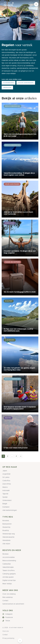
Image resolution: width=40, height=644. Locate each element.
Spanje (5, 497)
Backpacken (7, 524)
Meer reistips (7, 584)
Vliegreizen (9, 83)
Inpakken (7, 88)
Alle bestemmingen (10, 510)
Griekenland (7, 500)
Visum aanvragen (26, 83)
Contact (5, 601)
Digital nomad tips (9, 580)
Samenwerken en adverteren (13, 604)
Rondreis (6, 521)
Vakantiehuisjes (8, 567)
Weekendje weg (9, 534)
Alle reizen (6, 544)
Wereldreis (6, 540)
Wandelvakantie (8, 537)
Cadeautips (7, 564)
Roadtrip (6, 530)
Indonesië (6, 490)
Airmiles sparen (8, 577)
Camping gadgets (9, 574)
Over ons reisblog (9, 594)
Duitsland (6, 507)
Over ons (6, 631)
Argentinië (6, 474)
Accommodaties (9, 557)
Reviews (5, 554)
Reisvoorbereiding (9, 561)
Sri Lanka (6, 477)
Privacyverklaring (8, 638)
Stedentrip (6, 527)
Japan (5, 471)
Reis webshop (8, 597)
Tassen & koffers (9, 570)
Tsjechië (5, 494)
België (5, 504)
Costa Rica (6, 481)
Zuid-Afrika (7, 484)
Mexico (5, 487)
